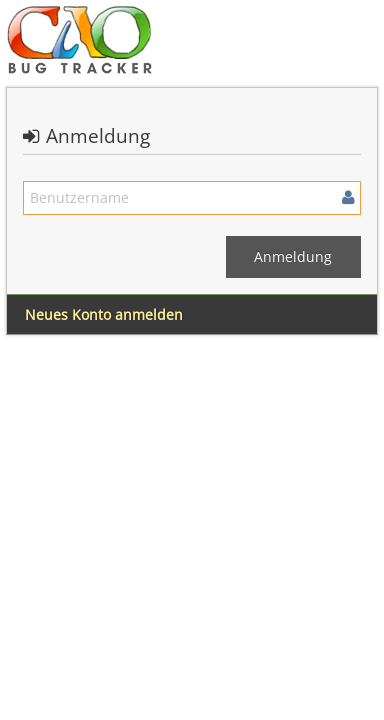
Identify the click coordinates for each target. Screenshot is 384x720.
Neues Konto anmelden (104, 314)
